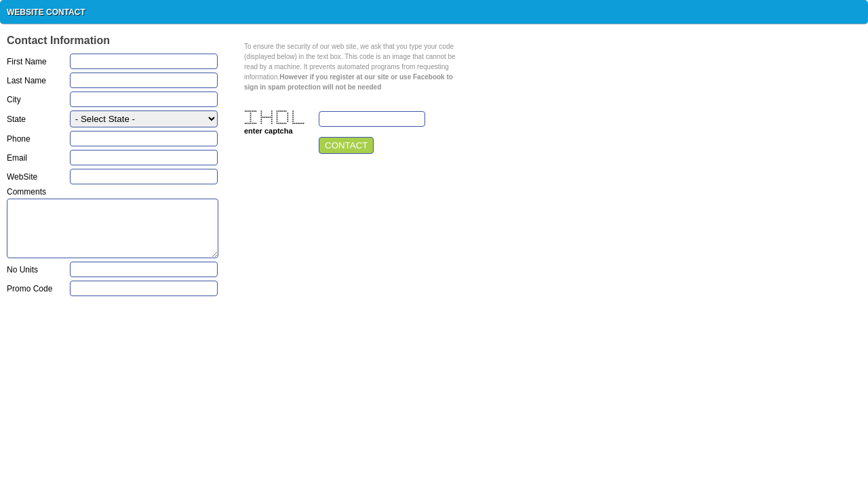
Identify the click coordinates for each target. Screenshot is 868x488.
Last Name (26, 81)
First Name (27, 62)
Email (17, 158)
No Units (22, 270)
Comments (26, 192)
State (16, 120)
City (14, 100)
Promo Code (29, 289)
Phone (19, 139)
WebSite (22, 177)
